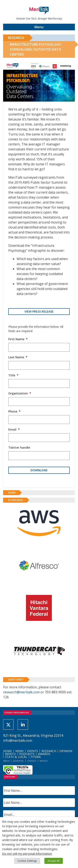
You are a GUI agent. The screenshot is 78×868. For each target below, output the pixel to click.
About (6, 761)
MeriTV (10, 754)
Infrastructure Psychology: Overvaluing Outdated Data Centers (36, 49)
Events (33, 751)
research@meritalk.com (21, 692)
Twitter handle (19, 448)
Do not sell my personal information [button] (27, 853)
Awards (44, 754)
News (19, 751)
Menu (39, 27)
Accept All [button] (54, 861)
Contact (32, 761)
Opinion (66, 751)
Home (7, 751)
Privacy (44, 761)
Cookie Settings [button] (27, 861)
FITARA (36, 757)
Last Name (18, 357)
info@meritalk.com (18, 740)
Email (14, 429)
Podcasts (27, 754)
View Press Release (39, 311)
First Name (18, 339)
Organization (20, 393)
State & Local (16, 757)
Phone (14, 411)
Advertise (18, 761)
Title (13, 375)
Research (16, 38)
